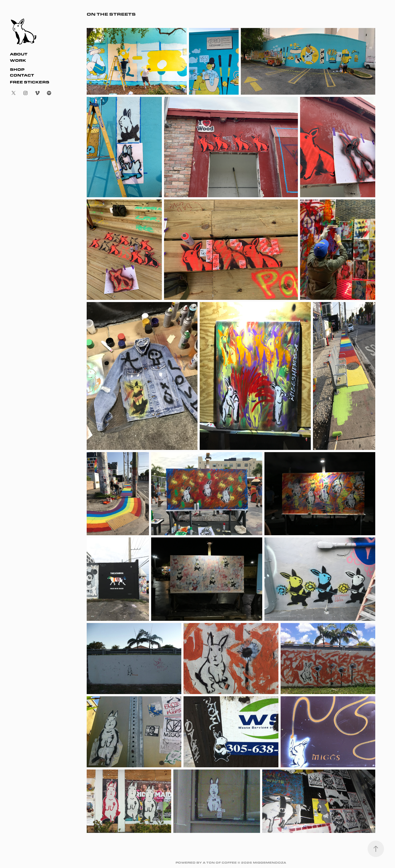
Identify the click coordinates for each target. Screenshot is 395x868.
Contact (22, 75)
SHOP (17, 69)
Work (18, 60)
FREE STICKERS (30, 82)
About (19, 54)
